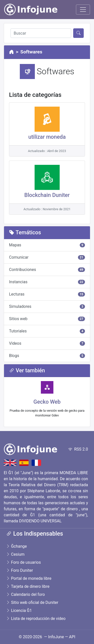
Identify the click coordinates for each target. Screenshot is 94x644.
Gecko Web (47, 402)
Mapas (47, 245)
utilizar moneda (47, 137)
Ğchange (16, 546)
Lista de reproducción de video (36, 619)
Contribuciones (47, 270)
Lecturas (47, 294)
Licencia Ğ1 (19, 611)
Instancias (47, 282)
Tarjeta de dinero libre (28, 586)
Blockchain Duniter (47, 195)
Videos (47, 343)
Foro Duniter (19, 570)
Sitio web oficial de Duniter (32, 602)
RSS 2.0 (78, 449)
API (72, 637)
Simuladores (47, 306)
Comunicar (47, 257)
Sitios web (47, 319)
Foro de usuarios (23, 562)
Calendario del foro (25, 594)
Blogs (47, 356)
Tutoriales (47, 331)
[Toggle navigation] (83, 10)
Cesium (15, 554)
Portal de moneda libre (29, 578)
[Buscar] (41, 33)
